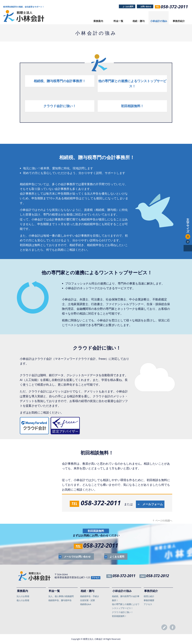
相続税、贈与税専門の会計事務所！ (60, 81)
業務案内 (98, 21)
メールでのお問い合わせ (77, 557)
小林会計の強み (159, 21)
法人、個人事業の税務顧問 (61, 596)
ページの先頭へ (164, 520)
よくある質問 (128, 6)
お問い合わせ (146, 6)
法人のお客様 (23, 596)
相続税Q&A (86, 604)
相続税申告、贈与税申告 (60, 600)
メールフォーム (153, 504)
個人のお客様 (23, 600)
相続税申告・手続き (90, 596)
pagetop (188, 248)
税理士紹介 (149, 596)
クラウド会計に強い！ (60, 106)
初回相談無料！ (132, 106)
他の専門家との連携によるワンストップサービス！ (132, 84)
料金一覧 (118, 21)
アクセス (96, 578)
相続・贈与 (139, 21)
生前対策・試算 (87, 600)
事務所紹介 (179, 21)
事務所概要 (149, 600)
